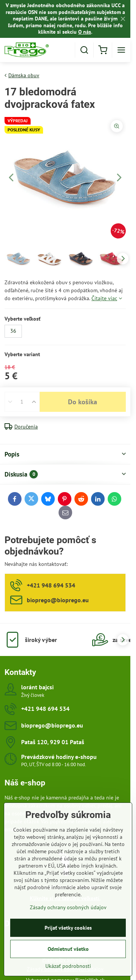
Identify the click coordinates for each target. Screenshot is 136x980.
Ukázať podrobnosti (68, 969)
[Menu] (121, 50)
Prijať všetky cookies (68, 931)
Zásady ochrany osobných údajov (68, 910)
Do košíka (83, 402)
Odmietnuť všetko (68, 952)
